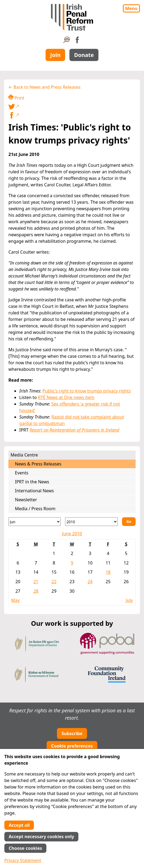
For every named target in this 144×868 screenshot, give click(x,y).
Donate (84, 55)
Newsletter (26, 500)
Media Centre (24, 455)
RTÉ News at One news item (66, 397)
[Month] (35, 522)
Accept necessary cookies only (41, 837)
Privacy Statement (23, 860)
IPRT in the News (32, 482)
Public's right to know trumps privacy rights (87, 391)
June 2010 (72, 534)
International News (34, 491)
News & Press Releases (38, 464)
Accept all (19, 825)
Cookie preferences (72, 746)
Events (22, 473)
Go (129, 521)
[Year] (91, 522)
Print (16, 98)
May (15, 600)
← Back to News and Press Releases (44, 87)
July (129, 600)
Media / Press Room (35, 509)
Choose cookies (25, 848)
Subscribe (72, 733)
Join (55, 55)
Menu (131, 8)
